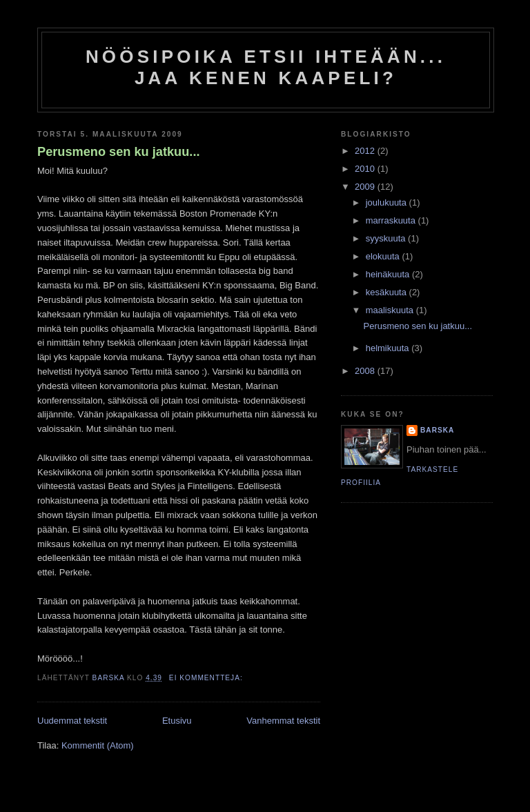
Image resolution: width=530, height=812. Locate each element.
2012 (366, 151)
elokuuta (384, 256)
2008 (366, 371)
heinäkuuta (389, 274)
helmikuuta (389, 348)
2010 (366, 169)
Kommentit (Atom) (98, 745)
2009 (366, 187)
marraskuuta (392, 220)
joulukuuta (387, 202)
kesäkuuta (387, 292)
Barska (437, 430)
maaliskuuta (391, 310)
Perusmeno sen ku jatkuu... (119, 152)
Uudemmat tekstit (72, 721)
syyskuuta (387, 238)
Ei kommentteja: (207, 678)
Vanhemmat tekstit (283, 721)
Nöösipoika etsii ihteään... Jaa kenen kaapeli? (266, 67)
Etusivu (177, 721)
